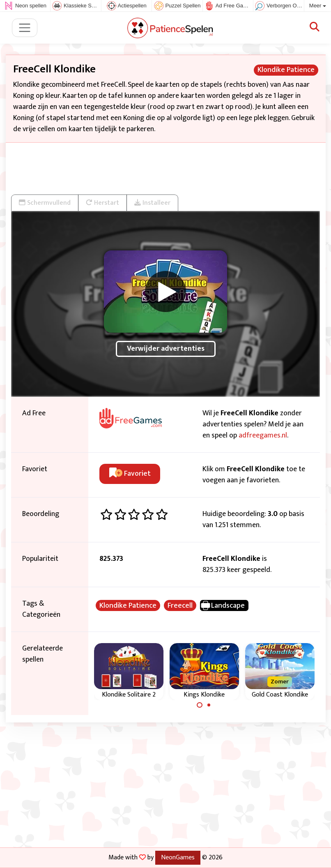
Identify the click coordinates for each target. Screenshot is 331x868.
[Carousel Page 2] (209, 705)
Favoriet (130, 474)
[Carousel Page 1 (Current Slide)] (200, 705)
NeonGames (178, 857)
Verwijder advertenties (166, 349)
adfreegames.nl (263, 435)
